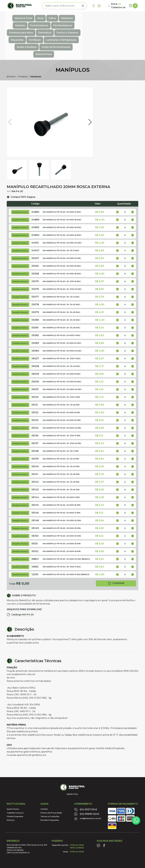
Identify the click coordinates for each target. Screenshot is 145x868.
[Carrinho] (133, 6)
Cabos (50, 16)
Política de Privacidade (51, 787)
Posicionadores (100, 16)
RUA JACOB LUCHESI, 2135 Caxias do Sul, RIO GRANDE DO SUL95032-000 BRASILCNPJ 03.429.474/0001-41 (27, 823)
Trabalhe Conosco (15, 787)
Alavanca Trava (21, 16)
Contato (44, 783)
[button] (90, 96)
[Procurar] (83, 6)
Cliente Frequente (15, 790)
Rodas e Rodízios (63, 29)
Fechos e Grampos (79, 23)
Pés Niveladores (123, 16)
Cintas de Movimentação (92, 29)
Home (11, 50)
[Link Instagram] (99, 6)
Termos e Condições (50, 790)
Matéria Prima (120, 29)
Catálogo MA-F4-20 (20, 589)
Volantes (81, 16)
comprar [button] (116, 557)
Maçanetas (101, 23)
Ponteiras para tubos (32, 23)
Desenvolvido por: (125, 851)
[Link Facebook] (93, 6)
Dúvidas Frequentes (50, 794)
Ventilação (119, 23)
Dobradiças (56, 23)
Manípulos (65, 16)
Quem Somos (13, 783)
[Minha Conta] (117, 6)
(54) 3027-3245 (86, 783)
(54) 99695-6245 (87, 788)
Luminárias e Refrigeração (33, 29)
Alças (38, 16)
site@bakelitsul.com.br (88, 792)
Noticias (11, 794)
